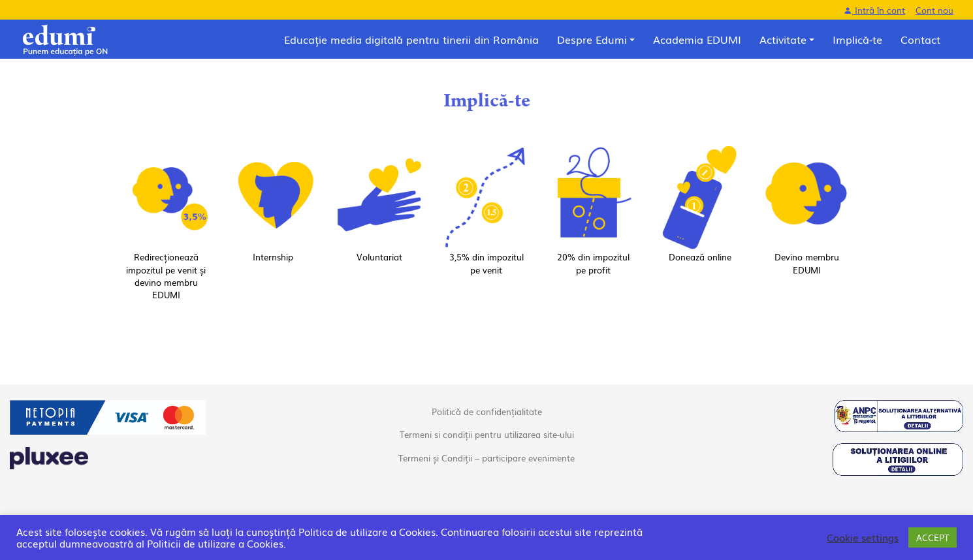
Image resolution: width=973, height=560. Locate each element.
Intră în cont (874, 10)
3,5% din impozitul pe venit (486, 263)
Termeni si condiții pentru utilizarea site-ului (487, 434)
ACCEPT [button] (933, 537)
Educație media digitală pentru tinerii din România (411, 39)
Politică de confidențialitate (487, 412)
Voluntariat (379, 257)
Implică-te (857, 39)
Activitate (783, 39)
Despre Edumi (592, 39)
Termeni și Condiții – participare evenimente (486, 458)
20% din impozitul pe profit (593, 263)
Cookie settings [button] (863, 538)
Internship (273, 257)
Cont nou (934, 10)
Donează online (700, 257)
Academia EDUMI (697, 39)
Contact (920, 39)
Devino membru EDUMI (807, 263)
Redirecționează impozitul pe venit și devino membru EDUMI (166, 276)
